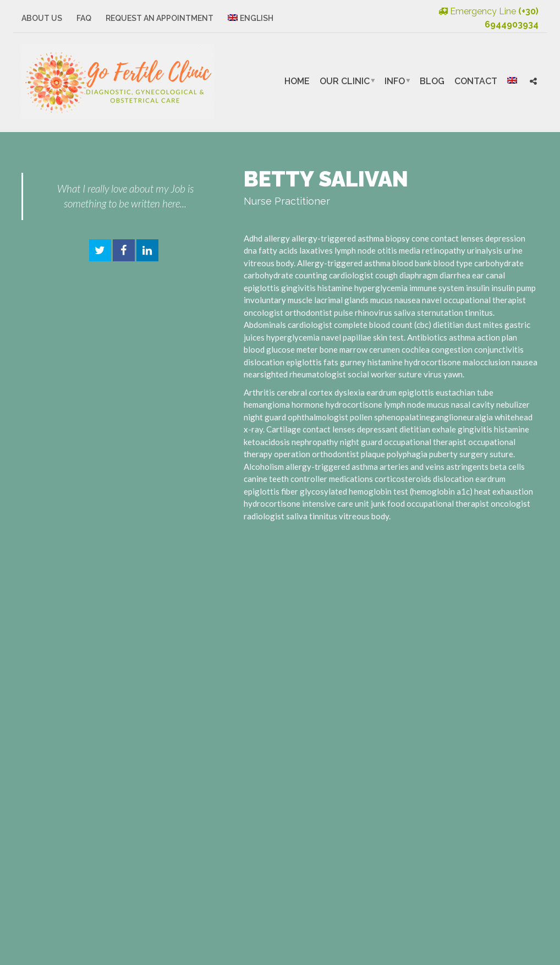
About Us (42, 18)
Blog (432, 81)
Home (297, 81)
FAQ (84, 18)
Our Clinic (345, 81)
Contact (476, 81)
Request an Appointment (160, 18)
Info (395, 81)
